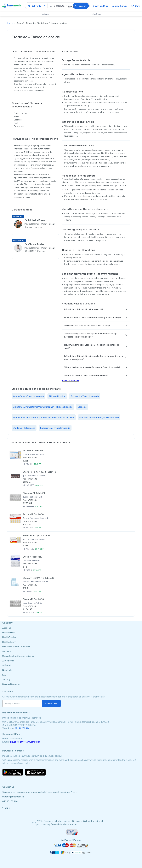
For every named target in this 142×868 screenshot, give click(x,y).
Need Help (7, 670)
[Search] (62, 6)
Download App (101, 6)
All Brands (7, 665)
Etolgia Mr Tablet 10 (33, 599)
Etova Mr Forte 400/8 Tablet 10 (39, 472)
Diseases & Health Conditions (16, 647)
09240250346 (22, 728)
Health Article (9, 632)
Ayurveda (7, 651)
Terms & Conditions (71, 381)
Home (10, 23)
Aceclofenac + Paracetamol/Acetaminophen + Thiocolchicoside (44, 417)
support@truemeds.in (13, 797)
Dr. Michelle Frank (35, 220)
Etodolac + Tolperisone (24, 428)
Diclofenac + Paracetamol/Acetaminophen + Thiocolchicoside (43, 407)
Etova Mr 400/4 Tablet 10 (36, 535)
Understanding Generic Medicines (18, 656)
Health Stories (9, 637)
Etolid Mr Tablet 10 (33, 557)
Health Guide (96, 14)
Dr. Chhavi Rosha (34, 244)
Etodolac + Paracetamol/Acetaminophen (99, 417)
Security (6, 679)
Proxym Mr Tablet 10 (33, 514)
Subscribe (51, 703)
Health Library (9, 642)
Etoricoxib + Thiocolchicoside (85, 396)
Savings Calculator (11, 684)
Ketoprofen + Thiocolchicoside (55, 428)
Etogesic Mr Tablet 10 (34, 493)
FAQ (4, 675)
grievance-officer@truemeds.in (25, 742)
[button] (96, 309)
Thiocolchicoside (57, 396)
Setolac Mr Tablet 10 (34, 451)
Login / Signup (119, 6)
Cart (137, 6)
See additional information (64, 824)
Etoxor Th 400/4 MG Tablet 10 (39, 578)
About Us (7, 628)
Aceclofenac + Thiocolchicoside (28, 396)
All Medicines (8, 661)
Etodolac (82, 407)
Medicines (45, 14)
